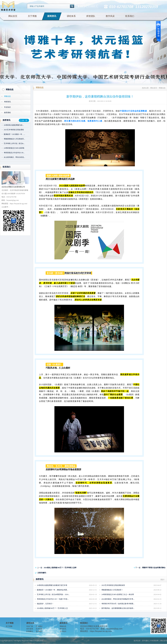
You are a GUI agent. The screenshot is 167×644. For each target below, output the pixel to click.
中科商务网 (154, 641)
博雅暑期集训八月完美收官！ (112, 590)
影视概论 (30, 631)
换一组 (25, 120)
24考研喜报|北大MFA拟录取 (14, 148)
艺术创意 (39, 629)
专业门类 (30, 626)
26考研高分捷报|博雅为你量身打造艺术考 (52, 585)
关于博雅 (32, 16)
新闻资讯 (52, 16)
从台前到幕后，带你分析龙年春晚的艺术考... (118, 599)
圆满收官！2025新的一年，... (14, 134)
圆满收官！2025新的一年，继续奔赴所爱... (53, 590)
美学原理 (30, 629)
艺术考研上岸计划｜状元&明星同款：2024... (53, 594)
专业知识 (7, 107)
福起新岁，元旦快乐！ (45, 604)
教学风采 (110, 16)
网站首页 (13, 16)
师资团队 (91, 16)
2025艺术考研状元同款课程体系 (113, 585)
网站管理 (164, 641)
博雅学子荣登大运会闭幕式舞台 (154, 568)
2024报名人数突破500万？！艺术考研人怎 (52, 608)
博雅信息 (10, 90)
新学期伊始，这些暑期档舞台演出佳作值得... (118, 608)
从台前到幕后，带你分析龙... (14, 157)
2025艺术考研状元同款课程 (14, 130)
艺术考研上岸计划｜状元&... (14, 143)
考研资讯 (7, 102)
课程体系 (71, 16)
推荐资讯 (7, 120)
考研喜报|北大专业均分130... (14, 153)
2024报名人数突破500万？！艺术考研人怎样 (60, 568)
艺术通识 (39, 626)
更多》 (163, 580)
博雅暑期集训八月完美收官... (14, 139)
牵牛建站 (145, 641)
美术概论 (39, 631)
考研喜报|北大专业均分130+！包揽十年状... (53, 599)
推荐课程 (7, 113)
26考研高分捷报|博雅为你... (14, 125)
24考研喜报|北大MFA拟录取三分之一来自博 (118, 594)
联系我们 (130, 16)
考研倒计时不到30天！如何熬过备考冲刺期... (118, 604)
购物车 (92, 6)
